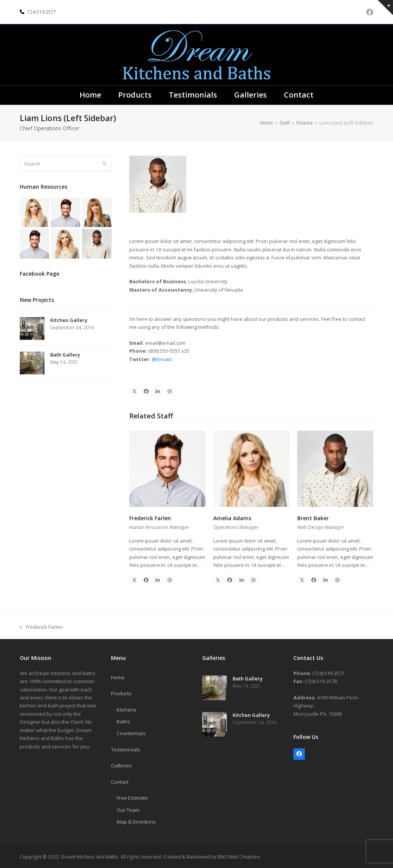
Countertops (131, 733)
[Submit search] (104, 164)
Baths (123, 721)
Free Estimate (132, 798)
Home (118, 677)
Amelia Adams (232, 518)
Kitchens (127, 710)
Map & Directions (136, 822)
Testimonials (126, 750)
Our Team (128, 810)
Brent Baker (313, 518)
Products (121, 693)
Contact (120, 782)
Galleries (121, 765)
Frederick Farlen (150, 518)
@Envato (162, 359)
